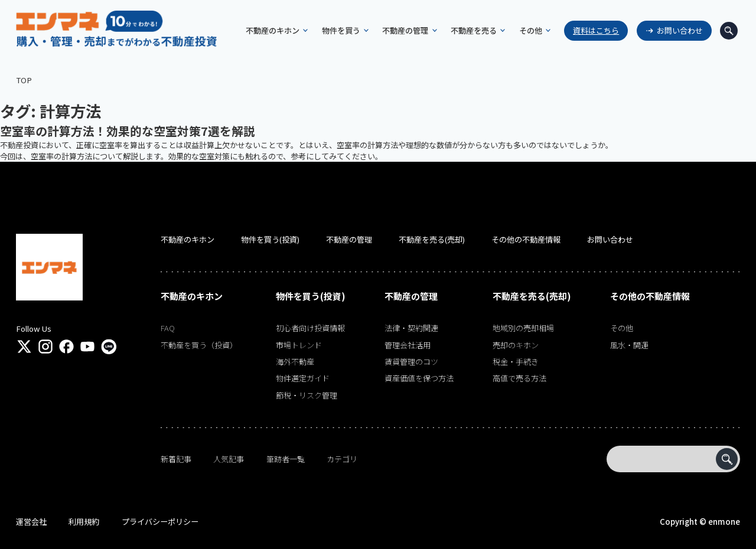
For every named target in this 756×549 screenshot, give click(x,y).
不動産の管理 (349, 239)
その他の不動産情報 (526, 239)
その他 (622, 328)
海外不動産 (295, 362)
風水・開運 (629, 345)
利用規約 (84, 522)
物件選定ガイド (303, 378)
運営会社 (31, 522)
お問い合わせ (677, 30)
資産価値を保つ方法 (419, 378)
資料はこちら (594, 30)
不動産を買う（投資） (199, 345)
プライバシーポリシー (160, 522)
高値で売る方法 (519, 378)
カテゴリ (342, 459)
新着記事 (176, 459)
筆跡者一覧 (286, 459)
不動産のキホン (188, 239)
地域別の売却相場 (523, 328)
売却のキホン (516, 345)
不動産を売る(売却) (432, 239)
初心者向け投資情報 (310, 328)
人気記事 (229, 459)
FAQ (168, 328)
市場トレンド (299, 345)
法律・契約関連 (411, 328)
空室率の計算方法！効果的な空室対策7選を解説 (128, 131)
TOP (24, 80)
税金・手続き (516, 362)
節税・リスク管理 (307, 395)
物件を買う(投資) (270, 239)
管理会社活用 (408, 345)
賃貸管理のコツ (411, 362)
